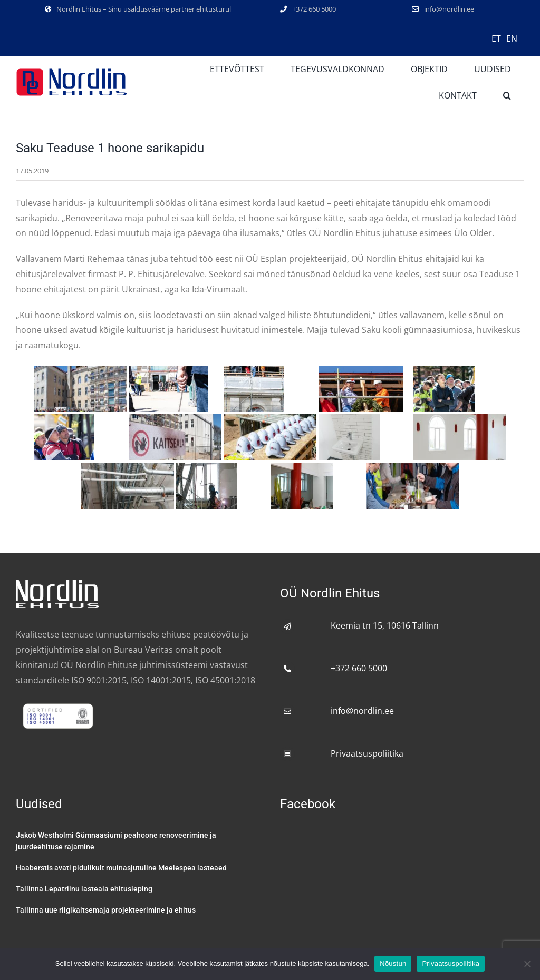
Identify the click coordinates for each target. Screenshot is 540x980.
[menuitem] (496, 38)
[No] (527, 964)
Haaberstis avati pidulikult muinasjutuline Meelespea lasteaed (121, 868)
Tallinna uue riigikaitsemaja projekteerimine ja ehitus (106, 910)
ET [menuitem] (496, 38)
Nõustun (393, 963)
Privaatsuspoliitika (367, 753)
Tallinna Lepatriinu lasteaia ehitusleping (84, 889)
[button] (507, 95)
